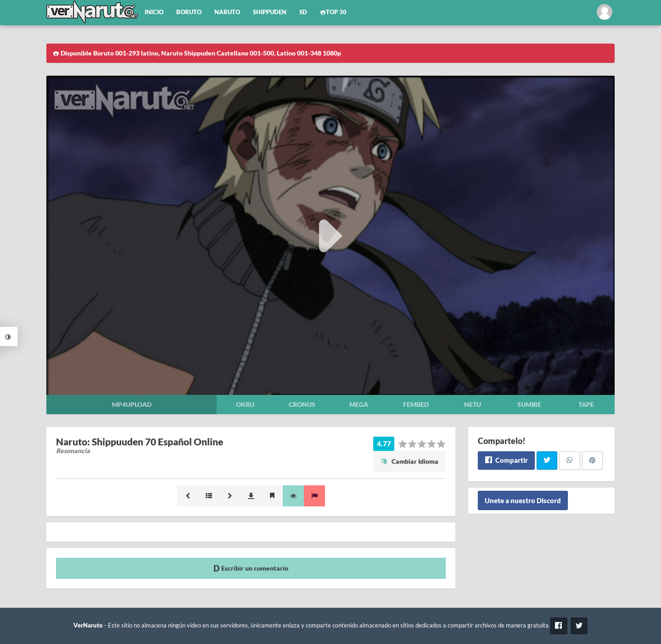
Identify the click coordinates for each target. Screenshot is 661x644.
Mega (359, 404)
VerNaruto (88, 625)
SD (303, 12)
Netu (473, 404)
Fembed (416, 404)
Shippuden (270, 12)
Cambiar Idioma (409, 461)
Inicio (154, 12)
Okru (245, 404)
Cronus (302, 404)
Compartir (506, 460)
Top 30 (333, 12)
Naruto (227, 12)
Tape (586, 404)
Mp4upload (132, 404)
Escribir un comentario (251, 568)
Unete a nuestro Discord (523, 500)
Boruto (189, 12)
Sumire (529, 404)
